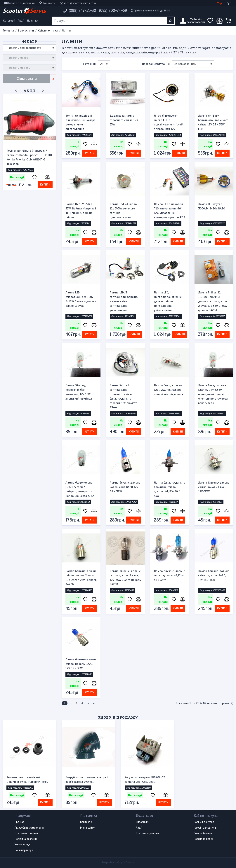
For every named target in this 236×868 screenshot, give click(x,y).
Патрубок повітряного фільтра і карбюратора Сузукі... (87, 780)
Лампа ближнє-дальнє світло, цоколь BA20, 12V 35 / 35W (81, 664)
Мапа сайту (87, 828)
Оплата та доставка (21, 3)
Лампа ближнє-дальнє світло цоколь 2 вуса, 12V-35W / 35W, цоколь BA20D (125, 578)
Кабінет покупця (204, 822)
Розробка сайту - (118, 862)
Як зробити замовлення (29, 828)
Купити (45, 185)
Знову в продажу (118, 717)
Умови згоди (22, 845)
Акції (21, 21)
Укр (219, 3)
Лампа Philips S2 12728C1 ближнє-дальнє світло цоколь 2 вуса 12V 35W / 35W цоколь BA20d (213, 301)
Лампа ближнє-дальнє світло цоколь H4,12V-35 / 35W (169, 575)
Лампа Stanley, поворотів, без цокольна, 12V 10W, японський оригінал (79, 392)
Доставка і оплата (26, 833)
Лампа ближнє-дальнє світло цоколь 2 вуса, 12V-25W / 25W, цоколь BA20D (81, 578)
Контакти (49, 3)
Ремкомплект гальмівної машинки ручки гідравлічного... (27, 780)
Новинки (33, 21)
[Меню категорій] (10, 21)
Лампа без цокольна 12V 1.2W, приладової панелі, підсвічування (168, 390)
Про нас (19, 822)
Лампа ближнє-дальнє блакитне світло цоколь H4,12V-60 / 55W (169, 489)
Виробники (143, 822)
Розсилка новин (204, 839)
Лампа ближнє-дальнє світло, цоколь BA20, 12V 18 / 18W (214, 575)
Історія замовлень (205, 828)
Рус (229, 3)
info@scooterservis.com (80, 3)
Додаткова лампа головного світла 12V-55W (125, 120)
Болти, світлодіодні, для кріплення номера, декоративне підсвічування (81, 122)
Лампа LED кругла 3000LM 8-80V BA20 (212, 206)
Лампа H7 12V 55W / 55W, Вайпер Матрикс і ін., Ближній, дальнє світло (81, 211)
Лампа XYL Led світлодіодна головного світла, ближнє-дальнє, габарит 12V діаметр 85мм (123, 396)
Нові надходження (147, 833)
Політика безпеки (26, 839)
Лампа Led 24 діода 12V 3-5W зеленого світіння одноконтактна (123, 211)
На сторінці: (88, 64)
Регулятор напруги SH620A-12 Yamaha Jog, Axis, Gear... (145, 780)
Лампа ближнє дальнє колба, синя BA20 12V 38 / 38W (125, 487)
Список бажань (203, 833)
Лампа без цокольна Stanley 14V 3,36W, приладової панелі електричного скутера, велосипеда (213, 394)
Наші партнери (24, 850)
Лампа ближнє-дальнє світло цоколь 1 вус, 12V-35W (214, 487)
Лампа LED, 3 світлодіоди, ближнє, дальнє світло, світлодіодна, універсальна (124, 301)
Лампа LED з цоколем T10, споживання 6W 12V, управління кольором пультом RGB (170, 211)
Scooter (24, 11)
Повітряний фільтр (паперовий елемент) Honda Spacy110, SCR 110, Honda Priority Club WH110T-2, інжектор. (29, 157)
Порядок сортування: (156, 64)
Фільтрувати (27, 79)
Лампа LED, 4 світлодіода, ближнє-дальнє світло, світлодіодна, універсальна (168, 301)
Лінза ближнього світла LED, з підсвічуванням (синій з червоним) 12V (169, 122)
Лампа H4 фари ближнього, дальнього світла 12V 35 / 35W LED (213, 122)
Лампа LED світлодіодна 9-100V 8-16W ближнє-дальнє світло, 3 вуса (81, 299)
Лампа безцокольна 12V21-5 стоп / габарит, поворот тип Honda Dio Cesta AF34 (80, 489)
